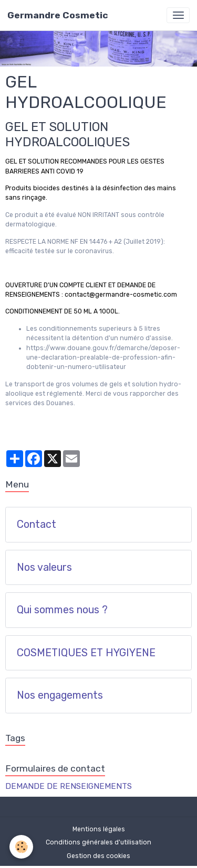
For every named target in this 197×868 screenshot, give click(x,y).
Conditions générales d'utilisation (98, 842)
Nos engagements (60, 695)
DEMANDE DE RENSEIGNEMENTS (69, 786)
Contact (37, 524)
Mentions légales (99, 829)
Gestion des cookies (98, 856)
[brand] (58, 15)
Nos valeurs (44, 567)
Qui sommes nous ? (62, 610)
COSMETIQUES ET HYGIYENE (86, 653)
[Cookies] (21, 847)
